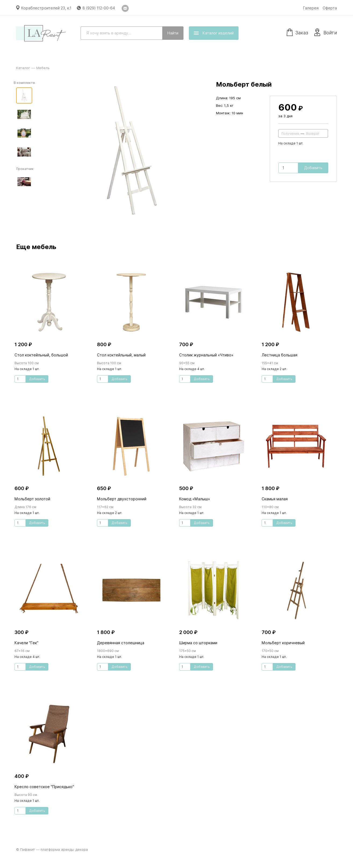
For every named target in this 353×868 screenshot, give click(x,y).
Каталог (23, 68)
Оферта (330, 8)
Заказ (297, 32)
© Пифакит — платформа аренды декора (52, 849)
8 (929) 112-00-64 (99, 8)
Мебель (43, 68)
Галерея (311, 8)
